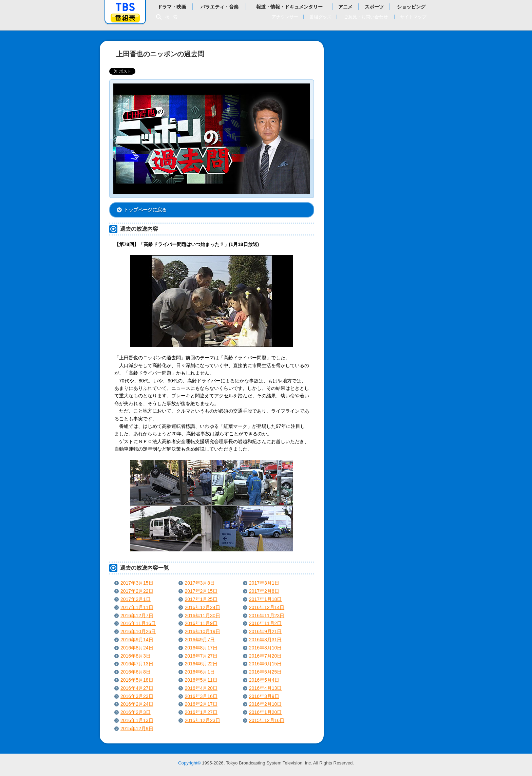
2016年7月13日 (137, 664)
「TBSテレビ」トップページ (125, 7)
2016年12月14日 (267, 607)
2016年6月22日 (201, 664)
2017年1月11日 (137, 607)
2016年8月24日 (137, 648)
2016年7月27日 (201, 656)
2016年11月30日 (202, 616)
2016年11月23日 (267, 616)
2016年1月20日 (265, 712)
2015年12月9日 (137, 728)
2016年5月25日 (265, 672)
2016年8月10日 (265, 648)
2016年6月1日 (200, 672)
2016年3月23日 (137, 696)
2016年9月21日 (265, 631)
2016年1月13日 (137, 720)
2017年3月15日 (137, 583)
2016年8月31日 (265, 640)
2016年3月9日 (264, 696)
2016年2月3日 (136, 712)
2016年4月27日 (137, 688)
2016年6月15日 (265, 664)
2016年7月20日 (265, 656)
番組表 (125, 18)
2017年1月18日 (265, 599)
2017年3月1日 (264, 583)
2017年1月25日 (201, 599)
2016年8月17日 (201, 648)
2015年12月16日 (267, 720)
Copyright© (189, 763)
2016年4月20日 (201, 688)
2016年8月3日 (136, 656)
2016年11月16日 (138, 623)
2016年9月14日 (137, 640)
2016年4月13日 (265, 688)
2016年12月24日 (202, 607)
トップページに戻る (145, 210)
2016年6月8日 (136, 672)
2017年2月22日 (137, 591)
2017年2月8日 (264, 591)
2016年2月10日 (265, 704)
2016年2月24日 (137, 704)
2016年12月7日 (137, 616)
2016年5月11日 (201, 680)
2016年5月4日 (264, 680)
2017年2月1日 (136, 599)
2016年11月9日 (201, 623)
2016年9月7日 (200, 640)
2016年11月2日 (265, 623)
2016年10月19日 (202, 631)
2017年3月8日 (200, 583)
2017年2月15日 (201, 591)
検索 (173, 17)
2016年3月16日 (201, 696)
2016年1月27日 (201, 712)
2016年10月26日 (138, 631)
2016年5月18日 (137, 680)
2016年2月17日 (201, 704)
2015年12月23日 (202, 720)
